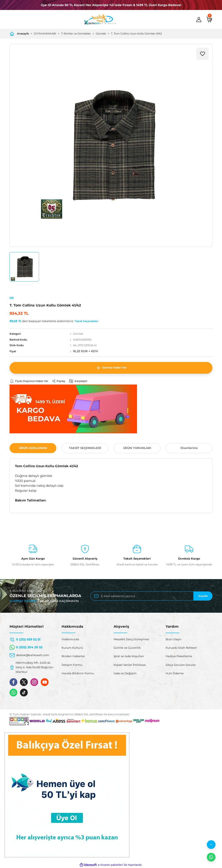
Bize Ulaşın (174, 639)
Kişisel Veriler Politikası (130, 665)
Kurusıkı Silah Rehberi (181, 648)
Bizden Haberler (73, 656)
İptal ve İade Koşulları (129, 656)
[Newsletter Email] (151, 596)
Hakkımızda (70, 639)
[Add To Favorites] (202, 54)
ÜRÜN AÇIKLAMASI (33, 448)
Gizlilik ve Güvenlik (127, 648)
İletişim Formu (72, 665)
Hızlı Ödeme (175, 673)
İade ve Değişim (125, 673)
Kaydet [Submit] (203, 596)
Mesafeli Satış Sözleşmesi (131, 639)
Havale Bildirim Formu (78, 673)
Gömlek (78, 334)
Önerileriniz (189, 448)
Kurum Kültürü (72, 648)
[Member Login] (199, 20)
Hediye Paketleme (179, 656)
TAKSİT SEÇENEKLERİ (85, 448)
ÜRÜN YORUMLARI (137, 448)
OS (12, 298)
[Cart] (209, 20)
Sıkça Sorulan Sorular (181, 665)
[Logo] (100, 20)
